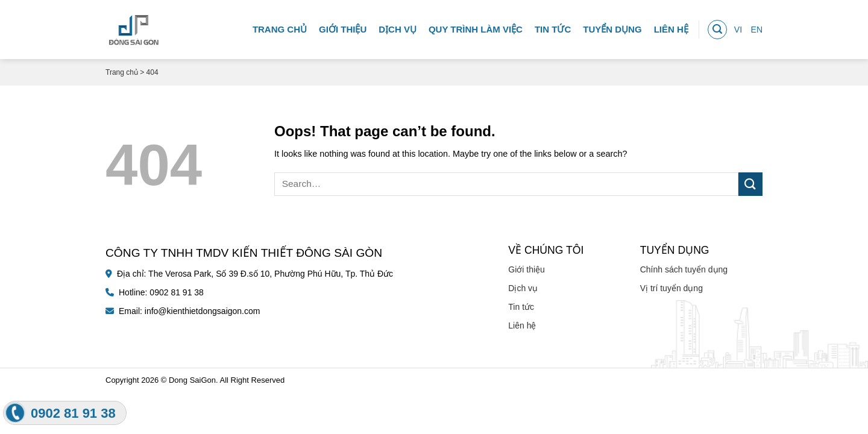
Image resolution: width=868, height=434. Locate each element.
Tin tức (553, 27)
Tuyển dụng (612, 27)
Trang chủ (280, 27)
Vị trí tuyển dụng (671, 288)
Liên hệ (671, 27)
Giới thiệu (343, 27)
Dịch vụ (398, 27)
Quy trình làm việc (476, 27)
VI (738, 27)
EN (757, 27)
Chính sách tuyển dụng (684, 269)
